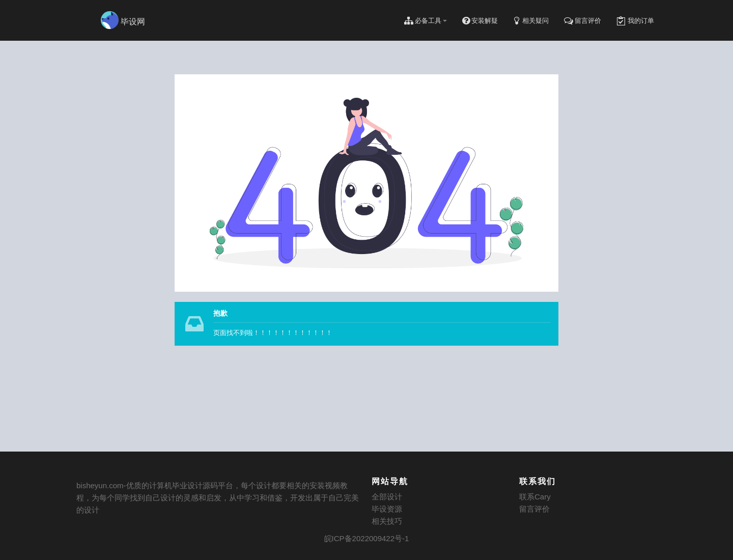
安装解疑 (480, 21)
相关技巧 (387, 521)
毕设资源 (387, 509)
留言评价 (534, 509)
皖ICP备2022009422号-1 (367, 538)
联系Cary (535, 497)
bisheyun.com (100, 485)
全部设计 (387, 497)
